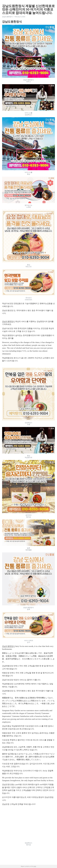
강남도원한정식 (7, 17)
